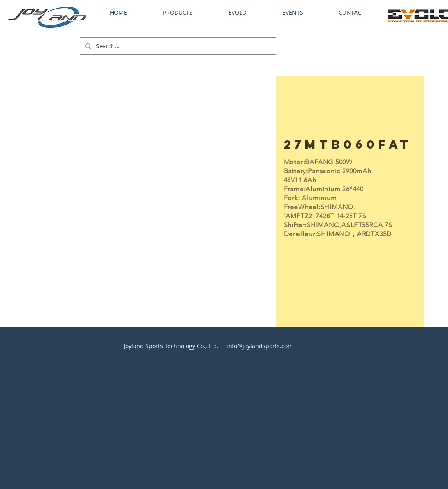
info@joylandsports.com (260, 346)
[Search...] (177, 46)
